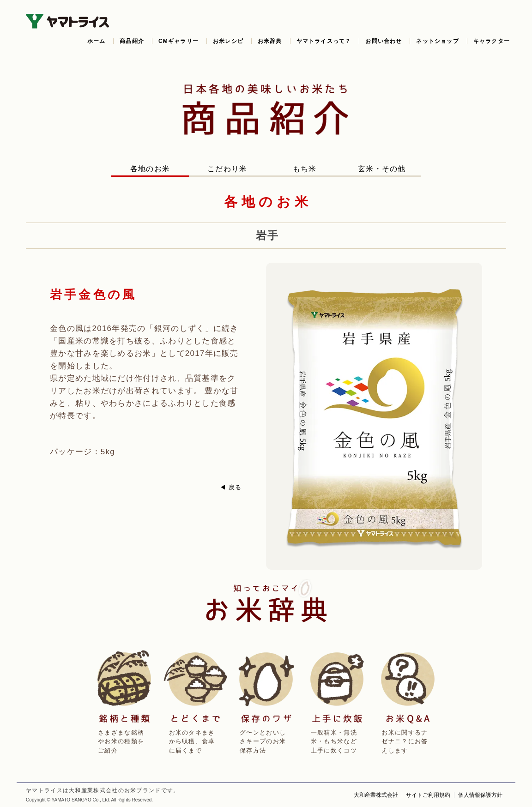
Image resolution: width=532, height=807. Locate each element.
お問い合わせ (384, 41)
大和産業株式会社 (376, 795)
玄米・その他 (382, 169)
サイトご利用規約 (428, 795)
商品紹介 (132, 41)
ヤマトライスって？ (324, 41)
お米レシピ (228, 41)
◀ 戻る (231, 487)
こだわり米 (227, 169)
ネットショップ (437, 41)
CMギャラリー (178, 41)
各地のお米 (150, 169)
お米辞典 (270, 41)
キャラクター (492, 41)
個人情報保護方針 (480, 795)
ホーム (97, 41)
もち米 (305, 169)
